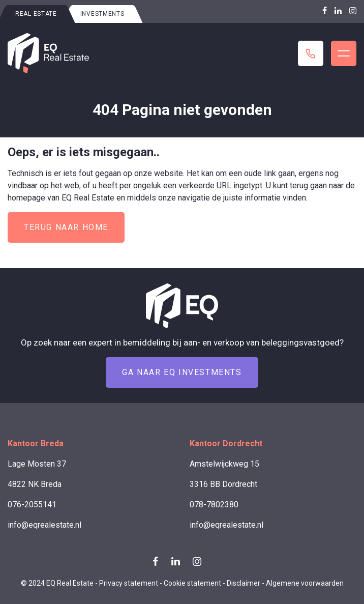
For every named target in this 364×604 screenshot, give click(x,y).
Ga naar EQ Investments (182, 372)
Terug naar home (66, 227)
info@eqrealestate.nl (44, 525)
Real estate (36, 14)
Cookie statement (192, 583)
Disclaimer (244, 583)
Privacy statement (129, 583)
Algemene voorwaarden (305, 583)
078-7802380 (214, 505)
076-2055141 (32, 505)
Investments (102, 14)
